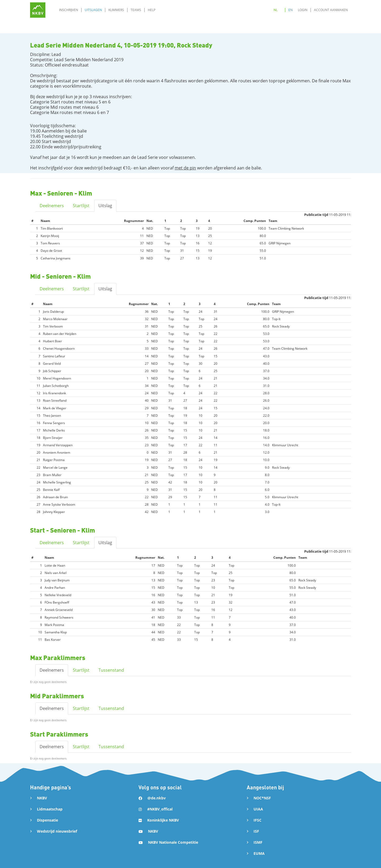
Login (303, 10)
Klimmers (116, 10)
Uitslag (105, 206)
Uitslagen (93, 10)
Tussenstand (111, 670)
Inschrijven (69, 10)
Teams (136, 10)
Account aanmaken (331, 10)
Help (152, 10)
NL (276, 10)
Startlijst (81, 206)
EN (290, 10)
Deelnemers (52, 206)
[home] (38, 10)
